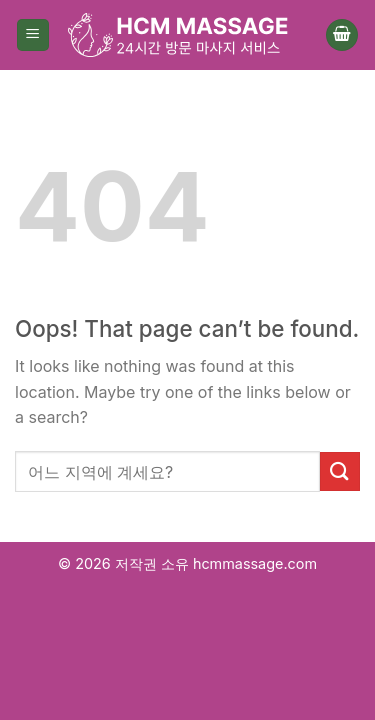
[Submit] (340, 471)
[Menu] (33, 35)
